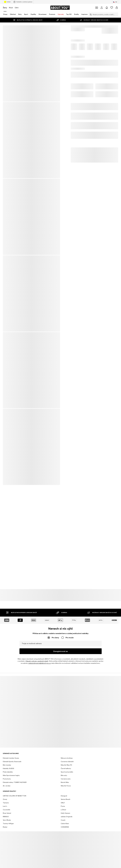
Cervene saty (66, 773)
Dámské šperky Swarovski (12, 756)
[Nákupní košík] (117, 8)
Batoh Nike (65, 777)
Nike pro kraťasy (67, 753)
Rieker (5, 822)
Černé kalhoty (66, 763)
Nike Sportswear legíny (11, 770)
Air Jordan (7, 780)
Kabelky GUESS (8, 763)
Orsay (5, 794)
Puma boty (7, 773)
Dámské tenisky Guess (11, 753)
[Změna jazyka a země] (115, 2)
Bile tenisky (7, 760)
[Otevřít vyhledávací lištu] (90, 15)
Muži (11, 8)
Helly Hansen (65, 808)
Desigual (64, 790)
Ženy (5, 8)
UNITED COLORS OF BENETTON (15, 790)
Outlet (7, 2)
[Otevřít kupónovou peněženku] (97, 8)
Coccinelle (7, 804)
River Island (7, 808)
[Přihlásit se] (102, 8)
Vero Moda (7, 815)
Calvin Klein (65, 818)
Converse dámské (67, 756)
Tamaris (6, 797)
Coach (63, 815)
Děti (17, 8)
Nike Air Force (66, 780)
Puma (63, 801)
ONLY (63, 797)
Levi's (5, 801)
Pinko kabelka (8, 767)
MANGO (6, 811)
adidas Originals (67, 811)
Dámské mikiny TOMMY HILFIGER (15, 777)
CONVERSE (65, 822)
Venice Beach (66, 794)
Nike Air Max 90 (66, 760)
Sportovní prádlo (67, 767)
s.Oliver (63, 804)
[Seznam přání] (112, 8)
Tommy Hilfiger (8, 818)
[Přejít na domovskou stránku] (60, 8)
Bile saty (64, 770)
